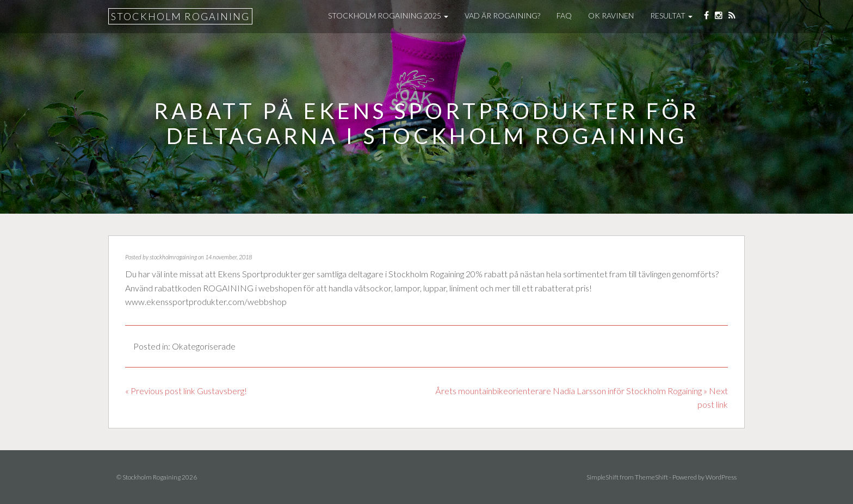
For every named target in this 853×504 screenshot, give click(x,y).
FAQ (564, 15)
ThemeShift (651, 477)
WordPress (721, 477)
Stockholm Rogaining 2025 (388, 15)
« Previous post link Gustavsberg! (186, 391)
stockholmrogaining (173, 257)
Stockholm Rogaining (180, 16)
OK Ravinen (611, 15)
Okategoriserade (204, 346)
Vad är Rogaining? (502, 15)
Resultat (671, 15)
